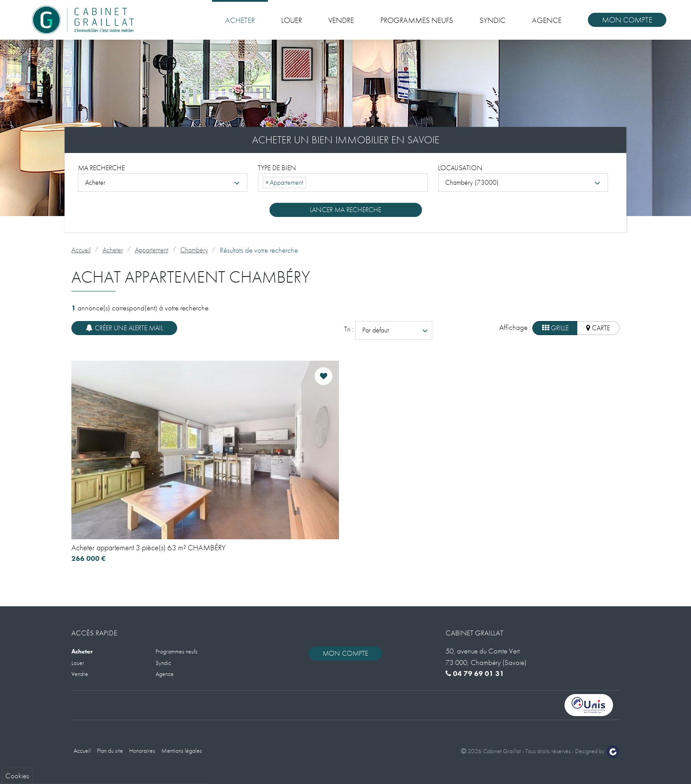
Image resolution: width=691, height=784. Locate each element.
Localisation (460, 167)
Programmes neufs (417, 20)
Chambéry (194, 250)
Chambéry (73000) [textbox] (472, 182)
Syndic (492, 20)
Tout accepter (44, 759)
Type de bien (277, 167)
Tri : (350, 329)
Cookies (17, 625)
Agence (547, 20)
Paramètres (107, 759)
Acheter (240, 20)
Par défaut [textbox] (375, 330)
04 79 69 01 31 (475, 674)
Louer (292, 20)
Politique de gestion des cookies (54, 738)
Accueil (81, 250)
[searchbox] (311, 182)
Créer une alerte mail (124, 328)
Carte (598, 328)
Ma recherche (101, 167)
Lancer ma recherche (345, 209)
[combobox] (163, 182)
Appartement (152, 250)
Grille (555, 328)
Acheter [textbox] (95, 182)
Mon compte (627, 20)
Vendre (341, 20)
